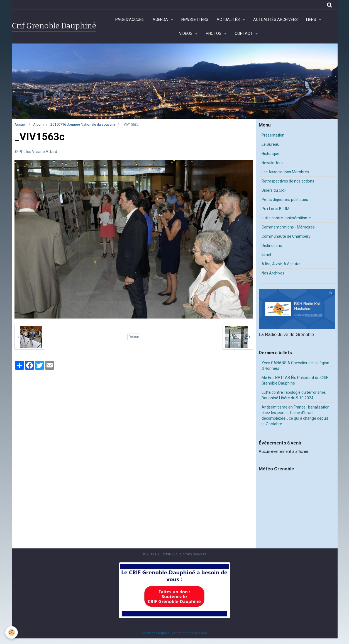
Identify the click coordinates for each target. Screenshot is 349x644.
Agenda (161, 20)
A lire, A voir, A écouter (281, 264)
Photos (214, 33)
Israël (266, 255)
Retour (134, 337)
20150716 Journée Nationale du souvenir (83, 124)
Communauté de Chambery (286, 236)
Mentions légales (156, 633)
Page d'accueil (130, 20)
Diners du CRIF (274, 190)
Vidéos (186, 33)
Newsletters (195, 20)
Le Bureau (270, 144)
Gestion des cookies (191, 633)
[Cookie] (12, 632)
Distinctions (272, 246)
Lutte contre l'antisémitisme (286, 218)
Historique (270, 154)
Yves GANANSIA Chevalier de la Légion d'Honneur (295, 366)
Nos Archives (273, 273)
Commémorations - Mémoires (288, 227)
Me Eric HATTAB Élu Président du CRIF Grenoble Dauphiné (295, 380)
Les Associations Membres (285, 172)
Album (38, 124)
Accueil (20, 124)
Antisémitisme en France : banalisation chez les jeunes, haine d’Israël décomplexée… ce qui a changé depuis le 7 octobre (296, 415)
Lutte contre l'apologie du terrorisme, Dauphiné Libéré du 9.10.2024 (294, 395)
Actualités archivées (275, 20)
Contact (244, 33)
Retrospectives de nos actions (288, 181)
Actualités (229, 20)
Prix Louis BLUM (275, 209)
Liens (312, 20)
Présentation (273, 135)
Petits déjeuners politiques (285, 200)
